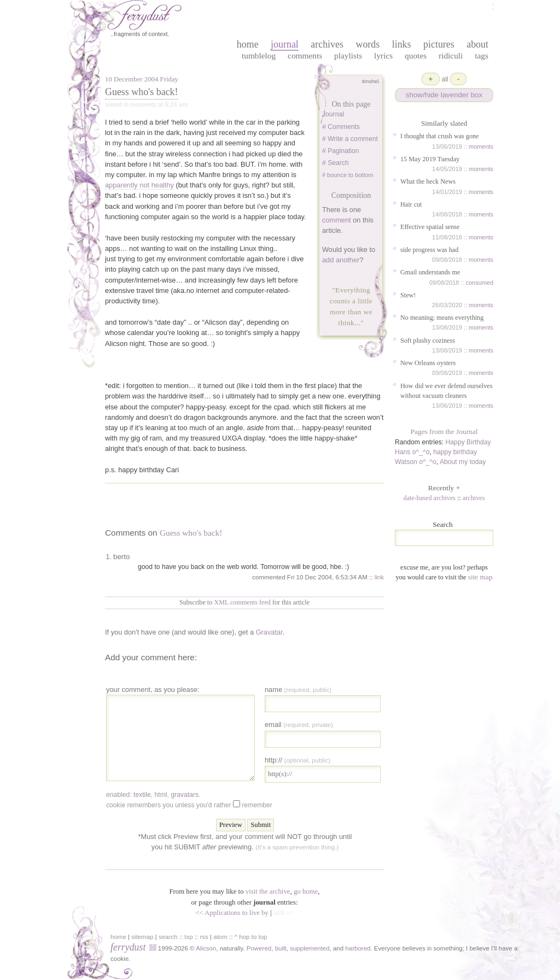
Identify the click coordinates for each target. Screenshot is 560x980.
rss (204, 937)
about (477, 44)
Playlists (348, 55)
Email (299, 724)
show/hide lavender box (444, 95)
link (379, 577)
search (168, 937)
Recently (444, 488)
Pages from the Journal (444, 432)
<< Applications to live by (232, 913)
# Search (336, 163)
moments (481, 146)
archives (327, 44)
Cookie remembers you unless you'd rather (189, 805)
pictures (439, 44)
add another (341, 260)
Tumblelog (259, 55)
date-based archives (430, 498)
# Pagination (341, 151)
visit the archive (268, 891)
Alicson (206, 948)
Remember (257, 805)
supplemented (310, 948)
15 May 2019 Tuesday (430, 159)
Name (298, 689)
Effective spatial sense (430, 227)
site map (480, 577)
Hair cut (411, 204)
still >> (284, 913)
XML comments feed (242, 602)
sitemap (142, 937)
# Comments (341, 127)
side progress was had (429, 250)
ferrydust (128, 947)
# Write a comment (350, 139)
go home (306, 891)
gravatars (185, 795)
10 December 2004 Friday (142, 79)
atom (220, 937)
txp (188, 937)
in (429, 949)
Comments (305, 55)
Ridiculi (451, 55)
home (248, 44)
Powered (259, 948)
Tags (482, 55)
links (402, 44)
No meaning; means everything (442, 318)
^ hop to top (251, 937)
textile (142, 795)
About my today (463, 462)
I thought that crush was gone (439, 136)
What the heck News (428, 181)
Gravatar (269, 632)
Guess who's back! (142, 92)
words (367, 44)
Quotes (416, 55)
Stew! (408, 295)
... (357, 323)
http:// (297, 760)
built (281, 948)
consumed (480, 283)
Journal (333, 114)
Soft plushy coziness (428, 341)
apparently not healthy (139, 185)
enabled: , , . (153, 795)
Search (442, 524)
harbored (358, 948)
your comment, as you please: (153, 689)
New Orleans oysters (428, 363)
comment (337, 220)
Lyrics (383, 55)
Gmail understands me (430, 272)
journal (285, 44)
